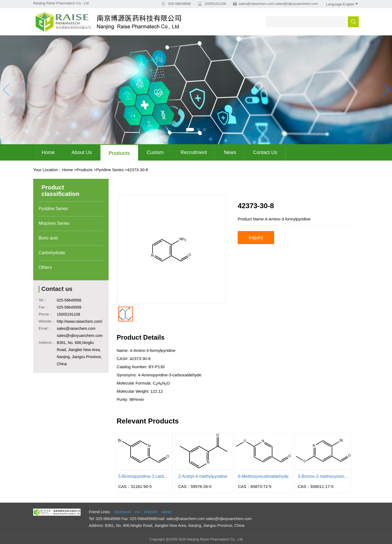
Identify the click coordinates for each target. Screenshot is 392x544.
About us (82, 152)
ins (137, 512)
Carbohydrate (52, 253)
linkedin (151, 512)
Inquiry (256, 238)
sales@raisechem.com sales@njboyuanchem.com (278, 4)
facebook (123, 512)
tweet (166, 512)
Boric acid (48, 238)
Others (45, 267)
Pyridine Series (110, 170)
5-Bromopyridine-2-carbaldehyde (144, 476)
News (230, 152)
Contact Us (265, 152)
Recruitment (194, 152)
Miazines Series (54, 223)
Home (48, 152)
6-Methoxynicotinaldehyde (263, 476)
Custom (155, 152)
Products (119, 153)
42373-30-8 (138, 170)
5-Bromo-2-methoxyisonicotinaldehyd (323, 476)
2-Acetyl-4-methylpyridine (203, 476)
